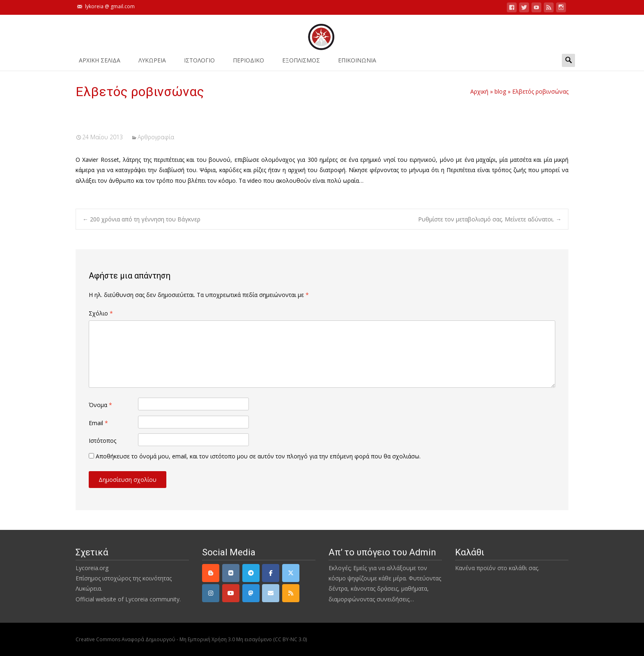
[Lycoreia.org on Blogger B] (211, 573)
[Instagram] (211, 593)
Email (98, 423)
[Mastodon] (251, 593)
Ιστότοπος (102, 441)
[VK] (231, 573)
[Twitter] (291, 573)
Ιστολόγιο (199, 63)
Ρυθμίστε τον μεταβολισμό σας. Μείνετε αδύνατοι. (490, 219)
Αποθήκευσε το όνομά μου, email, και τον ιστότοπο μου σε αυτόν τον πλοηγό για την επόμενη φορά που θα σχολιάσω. (258, 456)
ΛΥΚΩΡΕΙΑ (152, 63)
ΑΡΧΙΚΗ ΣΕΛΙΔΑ (100, 63)
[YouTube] (231, 593)
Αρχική (479, 91)
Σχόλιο (101, 313)
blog (500, 91)
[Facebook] (271, 573)
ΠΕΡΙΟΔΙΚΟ (248, 63)
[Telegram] (251, 573)
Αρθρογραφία (156, 137)
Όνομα (100, 405)
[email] (271, 593)
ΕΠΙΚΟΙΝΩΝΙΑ (357, 63)
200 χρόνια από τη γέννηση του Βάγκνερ (141, 219)
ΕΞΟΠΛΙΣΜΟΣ (301, 63)
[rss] (291, 593)
